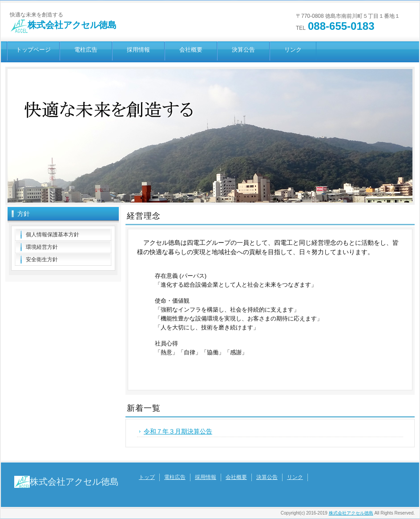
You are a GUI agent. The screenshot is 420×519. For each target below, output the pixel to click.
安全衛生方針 (42, 259)
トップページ (33, 50)
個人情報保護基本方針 (52, 235)
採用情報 (138, 50)
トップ (147, 477)
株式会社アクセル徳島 (63, 25)
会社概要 (191, 50)
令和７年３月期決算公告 (178, 431)
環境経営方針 (42, 247)
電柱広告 (86, 50)
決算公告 (243, 50)
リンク (293, 50)
